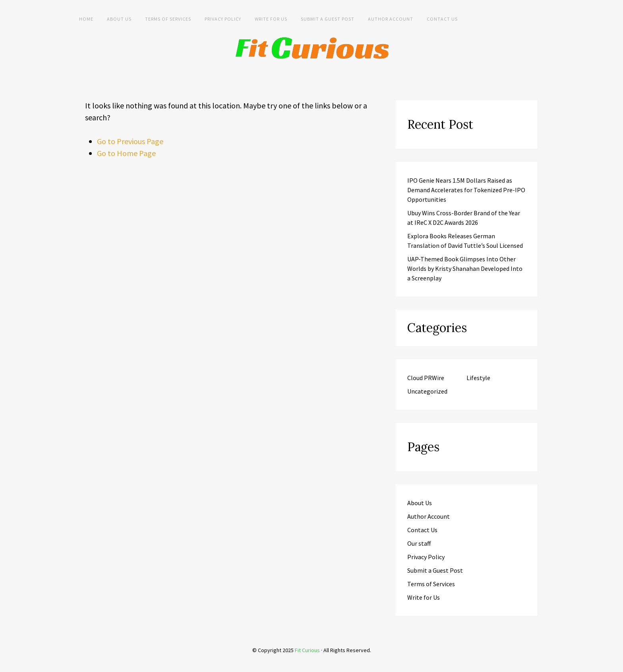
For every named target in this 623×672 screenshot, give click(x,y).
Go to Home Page (126, 153)
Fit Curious (307, 650)
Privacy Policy (223, 19)
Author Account (391, 19)
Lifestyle (478, 378)
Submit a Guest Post (328, 19)
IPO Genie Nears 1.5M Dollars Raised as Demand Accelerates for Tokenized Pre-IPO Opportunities (466, 190)
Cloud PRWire (426, 378)
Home (86, 19)
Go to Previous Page (130, 141)
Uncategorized (427, 391)
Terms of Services (168, 19)
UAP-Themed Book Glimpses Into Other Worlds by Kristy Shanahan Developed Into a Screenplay (465, 268)
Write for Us (271, 19)
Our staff (419, 543)
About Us (119, 19)
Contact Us (442, 19)
